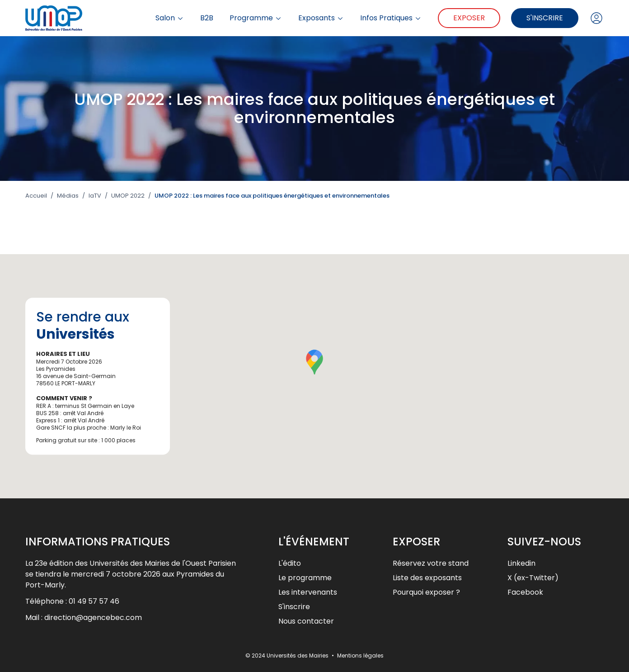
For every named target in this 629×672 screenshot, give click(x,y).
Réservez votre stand (431, 563)
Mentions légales (360, 655)
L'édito (290, 563)
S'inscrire (545, 18)
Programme (256, 18)
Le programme (305, 578)
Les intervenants (308, 592)
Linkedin (521, 563)
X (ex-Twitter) (533, 578)
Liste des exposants (427, 578)
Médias (68, 196)
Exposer (469, 18)
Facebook (525, 592)
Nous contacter (306, 621)
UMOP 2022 (128, 196)
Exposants (321, 18)
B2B (207, 18)
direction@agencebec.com (93, 618)
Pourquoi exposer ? (426, 592)
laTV (95, 196)
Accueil (36, 196)
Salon (170, 18)
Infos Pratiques (391, 18)
